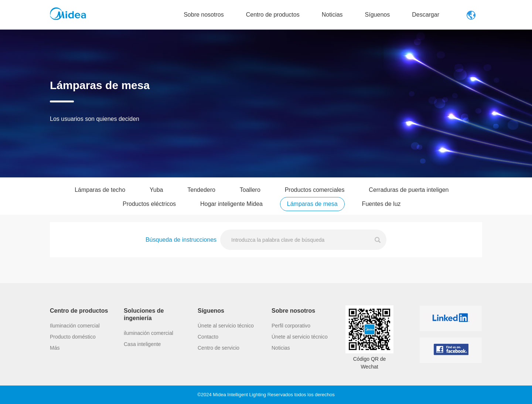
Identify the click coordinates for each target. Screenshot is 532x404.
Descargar (426, 15)
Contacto (208, 383)
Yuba (156, 196)
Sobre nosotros (204, 15)
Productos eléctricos (149, 211)
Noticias (332, 15)
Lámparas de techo (100, 196)
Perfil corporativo (291, 372)
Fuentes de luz (381, 211)
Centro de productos (273, 15)
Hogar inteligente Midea (231, 211)
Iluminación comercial (75, 372)
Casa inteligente (142, 391)
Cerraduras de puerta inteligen (409, 196)
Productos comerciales (315, 196)
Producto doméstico (73, 383)
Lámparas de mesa (312, 211)
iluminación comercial (149, 380)
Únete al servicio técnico (226, 372)
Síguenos (378, 15)
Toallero (250, 196)
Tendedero (201, 196)
